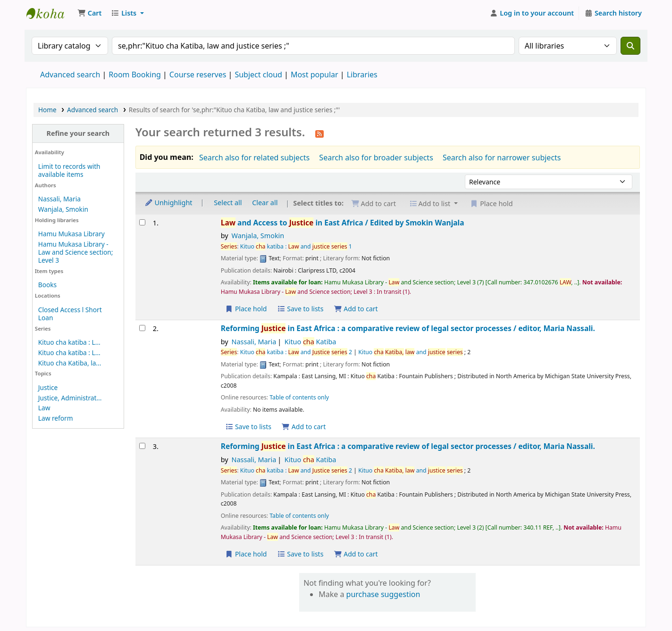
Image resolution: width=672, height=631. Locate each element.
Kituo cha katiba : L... (69, 342)
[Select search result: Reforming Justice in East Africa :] (142, 328)
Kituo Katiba (311, 342)
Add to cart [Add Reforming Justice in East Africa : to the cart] (304, 427)
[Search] (630, 46)
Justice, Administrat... (70, 398)
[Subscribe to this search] (319, 133)
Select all (228, 203)
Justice (48, 387)
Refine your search (78, 133)
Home (47, 110)
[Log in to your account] (532, 13)
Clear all (265, 203)
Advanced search (70, 75)
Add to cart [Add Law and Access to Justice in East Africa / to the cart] (356, 309)
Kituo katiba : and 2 (296, 352)
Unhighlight (168, 203)
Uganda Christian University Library (50, 13)
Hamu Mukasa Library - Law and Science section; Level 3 (76, 252)
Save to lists (300, 309)
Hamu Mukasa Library (71, 234)
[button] (89, 13)
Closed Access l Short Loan (70, 314)
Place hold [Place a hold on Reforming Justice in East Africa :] (246, 554)
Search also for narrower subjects (502, 158)
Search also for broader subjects (376, 158)
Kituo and (410, 352)
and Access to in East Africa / (343, 223)
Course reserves (198, 75)
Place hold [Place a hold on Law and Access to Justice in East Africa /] (246, 309)
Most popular (315, 75)
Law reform (56, 418)
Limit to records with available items (69, 170)
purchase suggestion (383, 594)
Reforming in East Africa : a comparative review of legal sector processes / (408, 328)
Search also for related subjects (254, 158)
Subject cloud (258, 75)
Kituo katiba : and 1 (296, 246)
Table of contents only (299, 397)
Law (44, 408)
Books (47, 285)
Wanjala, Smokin (63, 209)
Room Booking (135, 75)
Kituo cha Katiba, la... (70, 363)
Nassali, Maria (59, 199)
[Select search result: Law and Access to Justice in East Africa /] (142, 222)
